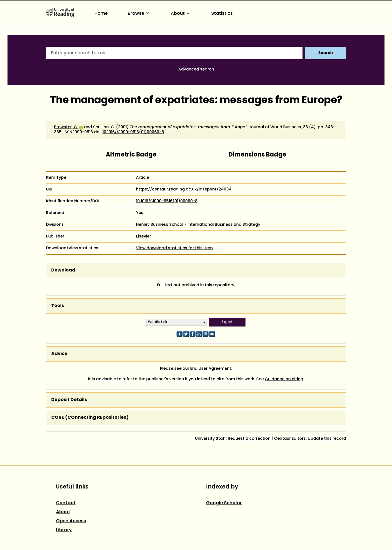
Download (63, 270)
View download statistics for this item (174, 248)
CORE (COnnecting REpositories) (90, 418)
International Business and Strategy (224, 225)
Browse (139, 14)
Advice (59, 354)
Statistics (222, 14)
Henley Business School (160, 225)
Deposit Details (69, 400)
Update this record (327, 439)
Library (64, 530)
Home (101, 14)
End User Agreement (211, 369)
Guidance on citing (284, 379)
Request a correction (249, 439)
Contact (66, 503)
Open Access (71, 521)
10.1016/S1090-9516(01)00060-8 (133, 132)
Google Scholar (224, 503)
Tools (58, 306)
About (181, 14)
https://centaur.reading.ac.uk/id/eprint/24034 (184, 189)
